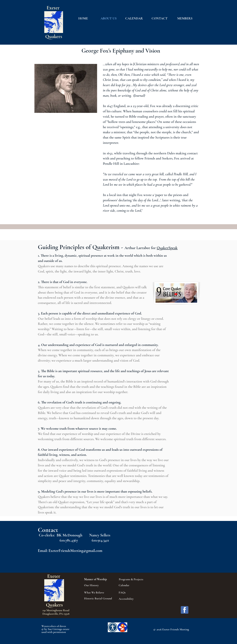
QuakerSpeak (167, 248)
